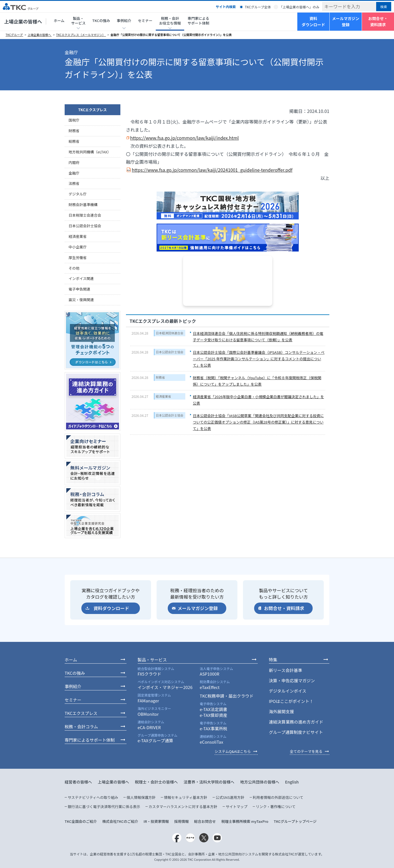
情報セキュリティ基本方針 (185, 797)
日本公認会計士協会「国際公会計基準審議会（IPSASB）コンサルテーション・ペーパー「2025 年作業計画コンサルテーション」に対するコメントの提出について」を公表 (259, 359)
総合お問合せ (205, 821)
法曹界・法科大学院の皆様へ (209, 782)
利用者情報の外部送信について (278, 797)
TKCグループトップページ (295, 821)
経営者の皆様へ (78, 782)
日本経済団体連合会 (170, 333)
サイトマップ (237, 807)
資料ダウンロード (313, 21)
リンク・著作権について (276, 807)
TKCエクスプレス (93, 110)
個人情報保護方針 (141, 797)
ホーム (59, 20)
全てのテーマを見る (306, 751)
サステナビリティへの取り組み (93, 797)
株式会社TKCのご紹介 (120, 821)
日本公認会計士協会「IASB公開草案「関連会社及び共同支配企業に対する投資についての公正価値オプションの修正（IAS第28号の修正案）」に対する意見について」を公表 (258, 422)
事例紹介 (73, 686)
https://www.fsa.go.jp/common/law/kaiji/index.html (184, 138)
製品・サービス (152, 660)
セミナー (145, 20)
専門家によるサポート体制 (198, 21)
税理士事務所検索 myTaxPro (245, 821)
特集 (273, 660)
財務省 (160, 377)
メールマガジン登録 (346, 21)
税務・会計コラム (81, 726)
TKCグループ (14, 35)
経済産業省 (163, 396)
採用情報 (181, 821)
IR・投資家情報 (156, 821)
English (292, 782)
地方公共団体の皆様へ (260, 782)
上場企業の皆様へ (23, 21)
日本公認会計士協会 (170, 352)
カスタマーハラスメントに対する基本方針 (183, 807)
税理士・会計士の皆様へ (156, 782)
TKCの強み (101, 20)
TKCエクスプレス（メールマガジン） (81, 35)
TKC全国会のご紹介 (81, 821)
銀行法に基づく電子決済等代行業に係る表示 (104, 807)
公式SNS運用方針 (230, 797)
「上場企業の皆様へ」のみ (299, 7)
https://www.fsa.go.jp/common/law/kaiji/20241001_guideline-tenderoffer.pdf (212, 170)
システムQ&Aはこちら (233, 751)
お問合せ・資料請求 (378, 21)
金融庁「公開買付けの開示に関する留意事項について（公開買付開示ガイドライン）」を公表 (171, 35)
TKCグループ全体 (258, 7)
